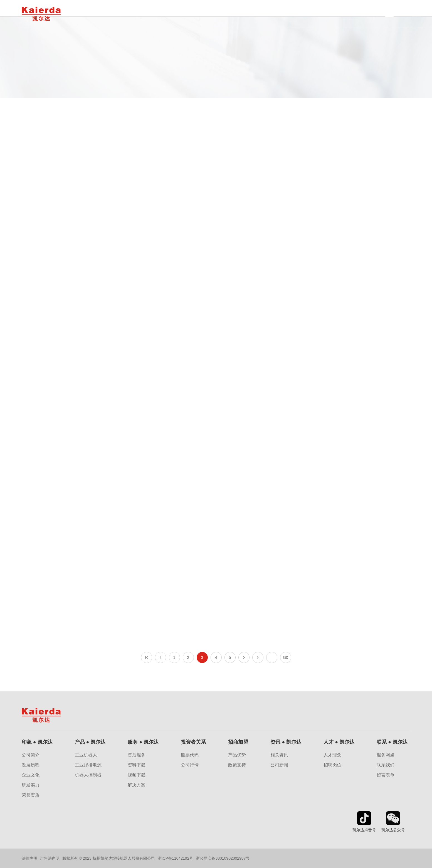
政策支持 (237, 765)
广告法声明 (50, 858)
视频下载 (137, 775)
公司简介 (31, 755)
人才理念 (332, 755)
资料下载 (137, 765)
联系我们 (386, 765)
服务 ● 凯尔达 (143, 742)
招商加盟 (238, 742)
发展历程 (31, 765)
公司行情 (190, 765)
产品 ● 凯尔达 (90, 742)
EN (405, 14)
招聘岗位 (332, 765)
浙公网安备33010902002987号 (223, 858)
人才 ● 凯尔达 (339, 742)
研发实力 (31, 785)
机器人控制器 (88, 775)
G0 (286, 657)
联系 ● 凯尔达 (392, 742)
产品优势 (237, 755)
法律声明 (29, 858)
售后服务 (137, 755)
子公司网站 (347, 14)
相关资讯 (279, 755)
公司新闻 (279, 765)
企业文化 (31, 775)
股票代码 (190, 755)
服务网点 (386, 755)
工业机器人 (86, 755)
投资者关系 (193, 742)
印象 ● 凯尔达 (37, 742)
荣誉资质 (31, 795)
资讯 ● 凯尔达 (286, 742)
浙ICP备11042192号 (176, 858)
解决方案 (137, 785)
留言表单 (386, 775)
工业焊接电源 (88, 765)
